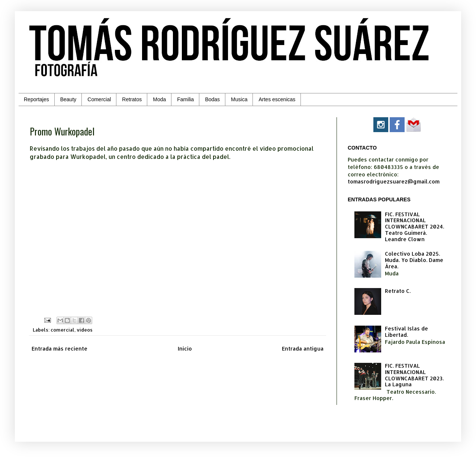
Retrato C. (398, 291)
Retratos (132, 99)
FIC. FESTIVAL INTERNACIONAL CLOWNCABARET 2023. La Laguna (414, 375)
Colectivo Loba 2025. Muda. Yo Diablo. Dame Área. (414, 260)
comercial (62, 330)
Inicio (185, 349)
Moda (159, 99)
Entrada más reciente (59, 349)
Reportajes (36, 99)
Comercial (99, 99)
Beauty (68, 99)
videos (85, 330)
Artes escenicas (277, 99)
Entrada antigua (303, 349)
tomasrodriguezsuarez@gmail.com (394, 181)
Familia (185, 99)
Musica (239, 99)
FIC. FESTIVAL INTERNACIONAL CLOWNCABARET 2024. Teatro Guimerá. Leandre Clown (414, 227)
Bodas (212, 99)
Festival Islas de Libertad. (406, 332)
